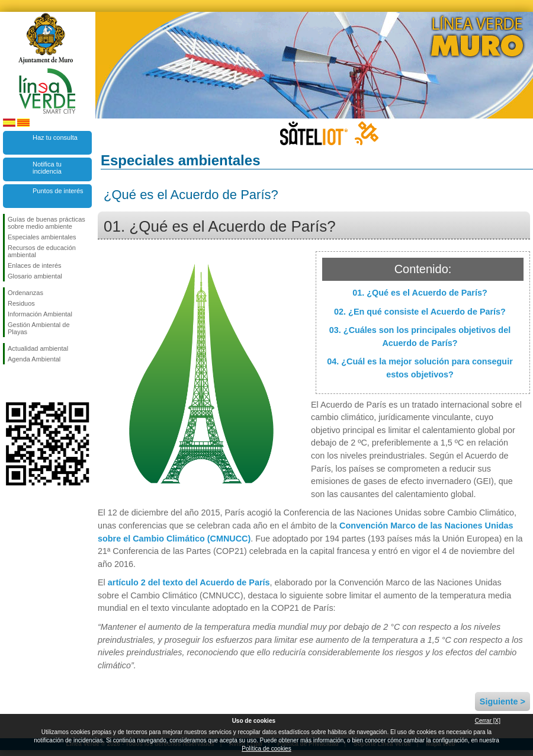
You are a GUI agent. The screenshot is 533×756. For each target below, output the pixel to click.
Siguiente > (503, 701)
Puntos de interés (58, 191)
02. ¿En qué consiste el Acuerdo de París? (420, 312)
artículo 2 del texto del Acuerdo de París (189, 582)
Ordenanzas (25, 293)
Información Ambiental (40, 314)
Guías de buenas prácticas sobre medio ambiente (46, 223)
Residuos (21, 303)
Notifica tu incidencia (47, 168)
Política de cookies (266, 749)
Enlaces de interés (35, 265)
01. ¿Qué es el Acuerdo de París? (420, 293)
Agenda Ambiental (34, 359)
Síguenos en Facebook (10, 383)
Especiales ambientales (42, 237)
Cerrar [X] (488, 721)
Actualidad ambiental (38, 348)
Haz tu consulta (55, 137)
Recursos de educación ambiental (42, 251)
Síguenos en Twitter (30, 383)
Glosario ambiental (35, 276)
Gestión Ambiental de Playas (39, 328)
